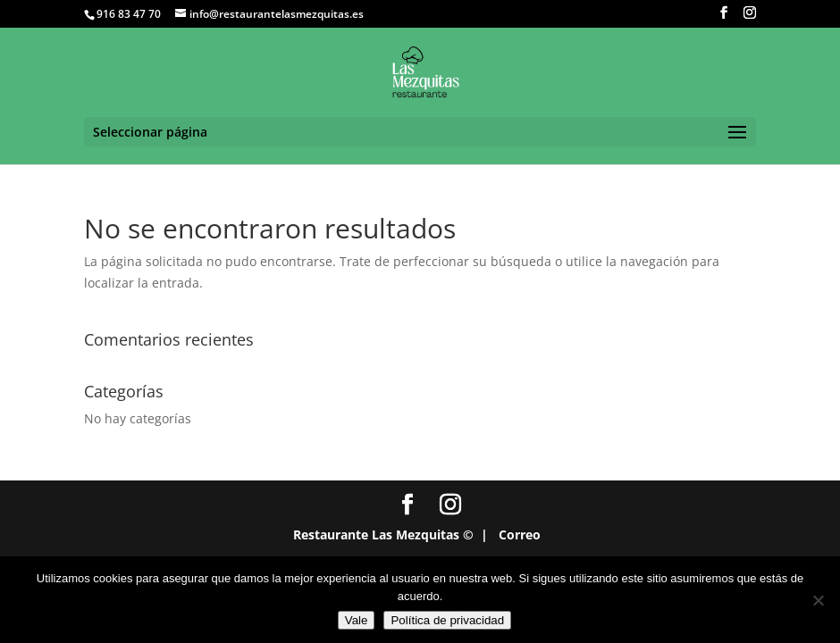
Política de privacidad (447, 620)
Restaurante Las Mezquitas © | (391, 534)
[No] (818, 600)
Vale (357, 620)
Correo (520, 534)
